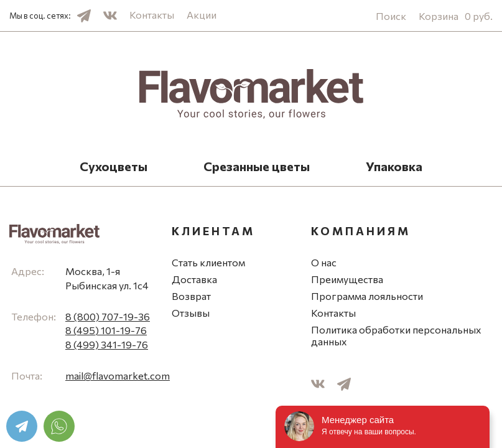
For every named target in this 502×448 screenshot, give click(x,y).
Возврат (191, 296)
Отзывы (191, 313)
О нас (324, 262)
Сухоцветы (114, 166)
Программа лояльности (367, 296)
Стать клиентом (208, 262)
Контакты (152, 15)
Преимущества (347, 279)
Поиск (391, 16)
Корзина (456, 16)
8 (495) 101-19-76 (106, 330)
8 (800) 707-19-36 (108, 316)
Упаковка (394, 166)
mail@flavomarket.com (118, 376)
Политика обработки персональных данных (396, 335)
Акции (202, 15)
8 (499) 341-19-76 (107, 344)
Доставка (194, 279)
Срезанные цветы (257, 166)
